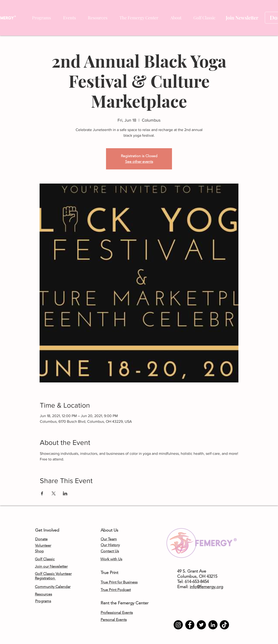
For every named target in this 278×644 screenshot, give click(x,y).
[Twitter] (201, 625)
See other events (139, 162)
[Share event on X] (54, 493)
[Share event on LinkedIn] (65, 493)
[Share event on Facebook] (42, 493)
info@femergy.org (206, 587)
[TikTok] (224, 625)
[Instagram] (178, 625)
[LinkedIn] (213, 625)
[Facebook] (190, 625)
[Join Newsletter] (242, 18)
